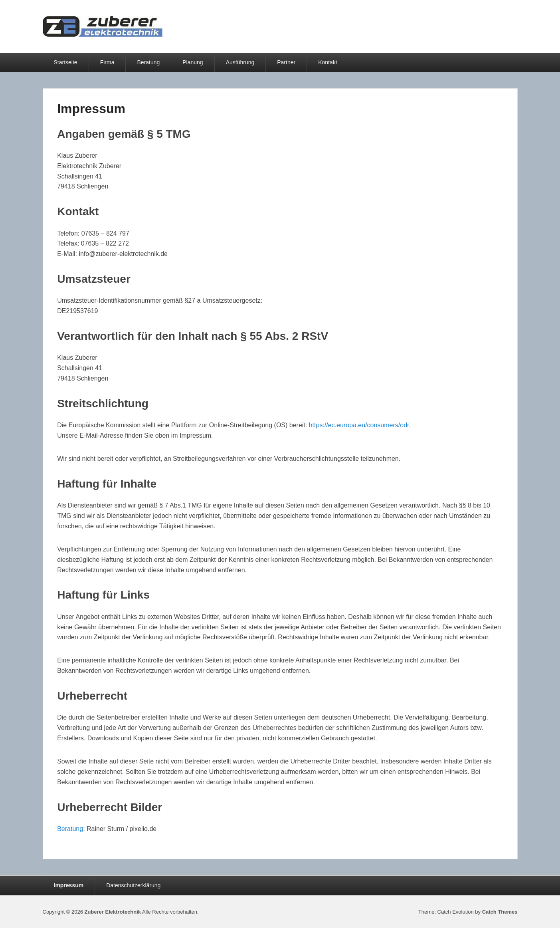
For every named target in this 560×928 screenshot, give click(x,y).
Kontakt (327, 62)
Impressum (91, 109)
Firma (107, 62)
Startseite (66, 62)
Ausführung (240, 62)
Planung (193, 62)
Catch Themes (500, 912)
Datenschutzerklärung (133, 885)
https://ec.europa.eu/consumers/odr (359, 425)
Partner (286, 62)
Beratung (148, 62)
